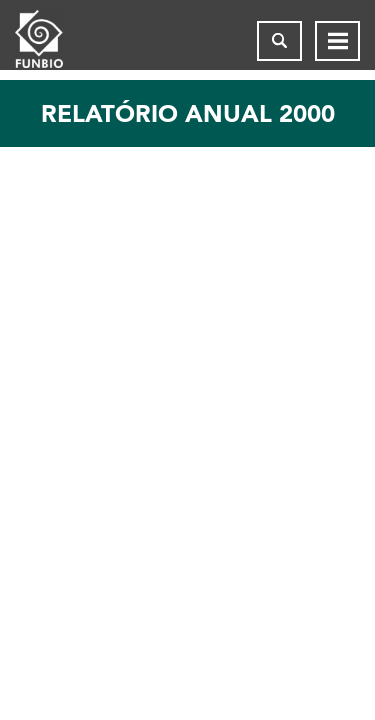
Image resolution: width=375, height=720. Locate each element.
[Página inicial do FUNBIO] (55, 41)
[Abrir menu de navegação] (337, 41)
